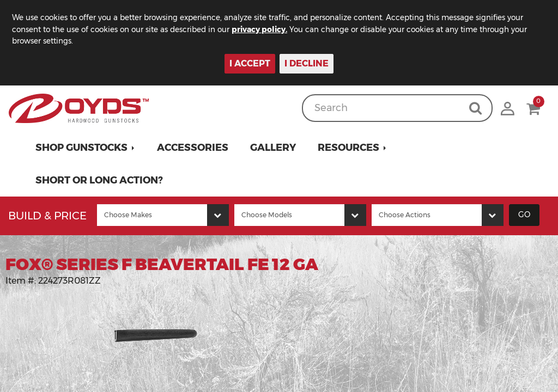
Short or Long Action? (99, 180)
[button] (85, 148)
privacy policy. (267, 29)
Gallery (273, 148)
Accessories (193, 148)
